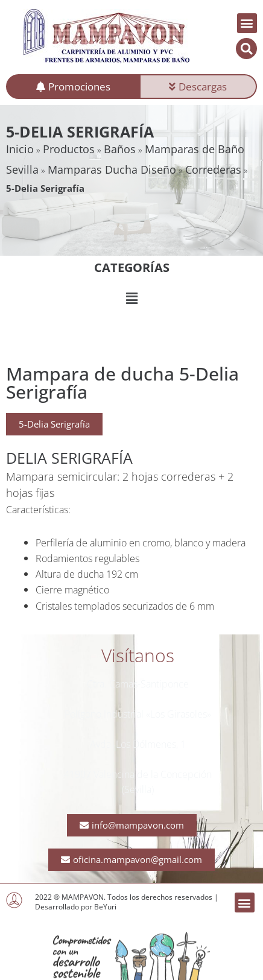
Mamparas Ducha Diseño (112, 169)
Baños (120, 149)
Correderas (213, 169)
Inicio (20, 149)
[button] (247, 23)
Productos (69, 149)
